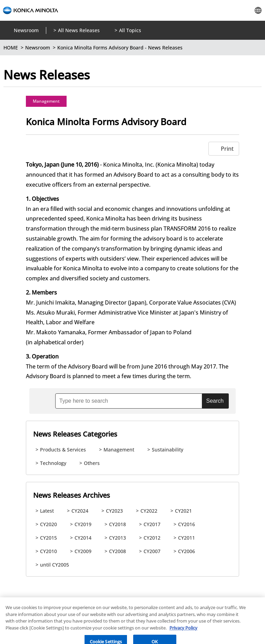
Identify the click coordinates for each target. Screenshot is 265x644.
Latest (47, 511)
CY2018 (117, 524)
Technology (53, 463)
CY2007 (152, 551)
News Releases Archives (72, 495)
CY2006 (187, 551)
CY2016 (187, 524)
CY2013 (117, 538)
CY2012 (152, 538)
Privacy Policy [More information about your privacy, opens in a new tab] (183, 632)
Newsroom (26, 30)
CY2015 (48, 538)
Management (46, 101)
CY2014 (83, 538)
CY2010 (48, 551)
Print (227, 149)
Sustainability (168, 450)
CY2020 (48, 524)
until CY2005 (55, 565)
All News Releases (79, 30)
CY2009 (83, 551)
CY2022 (149, 511)
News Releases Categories (75, 434)
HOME (11, 48)
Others (92, 463)
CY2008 (117, 551)
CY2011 (187, 538)
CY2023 (114, 511)
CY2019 (83, 524)
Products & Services (63, 450)
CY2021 (183, 511)
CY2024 (80, 511)
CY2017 (152, 524)
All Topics (130, 30)
